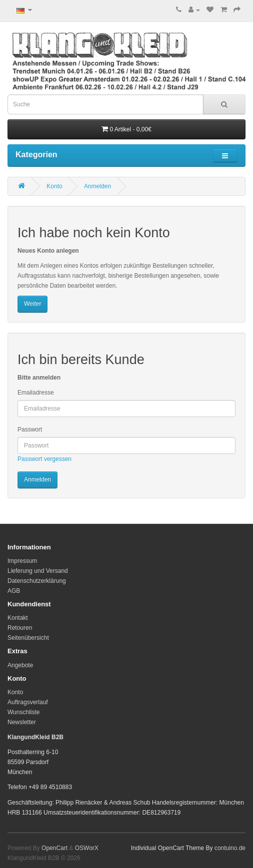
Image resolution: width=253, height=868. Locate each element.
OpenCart (54, 848)
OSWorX (87, 848)
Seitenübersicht (28, 638)
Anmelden (97, 186)
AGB (14, 591)
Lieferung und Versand (38, 571)
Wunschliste (23, 712)
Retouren (20, 628)
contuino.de (230, 848)
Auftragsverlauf (28, 702)
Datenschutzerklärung (37, 581)
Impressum (22, 561)
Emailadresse (36, 393)
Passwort (30, 430)
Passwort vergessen (44, 459)
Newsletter (22, 722)
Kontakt (18, 618)
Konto (54, 186)
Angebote (20, 665)
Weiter (32, 304)
